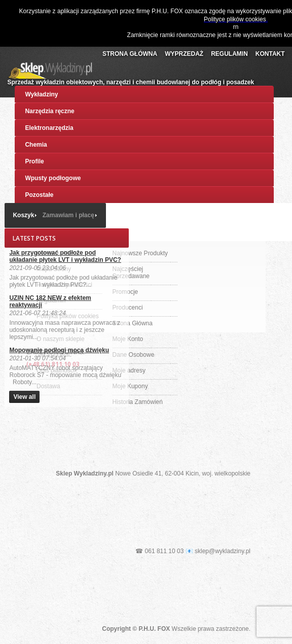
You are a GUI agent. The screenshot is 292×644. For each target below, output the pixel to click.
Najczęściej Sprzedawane (131, 273)
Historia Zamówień (138, 402)
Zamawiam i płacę (68, 215)
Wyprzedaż (184, 54)
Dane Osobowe (134, 355)
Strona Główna (130, 54)
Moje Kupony (130, 386)
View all (24, 397)
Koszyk (23, 215)
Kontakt (270, 54)
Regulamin (229, 54)
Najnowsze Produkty (140, 253)
